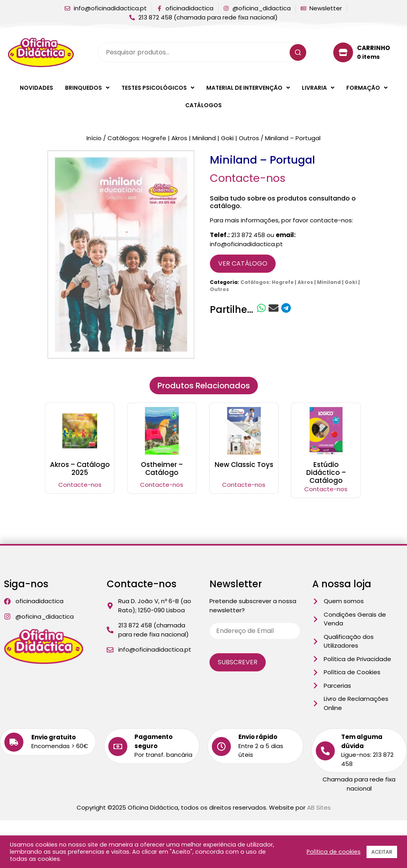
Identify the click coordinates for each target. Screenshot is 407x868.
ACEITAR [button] (382, 852)
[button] (87, 88)
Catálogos (203, 105)
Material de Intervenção (248, 88)
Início (94, 138)
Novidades (36, 88)
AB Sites (319, 807)
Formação (367, 88)
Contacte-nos (248, 178)
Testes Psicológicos (158, 88)
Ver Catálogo (243, 263)
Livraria (318, 88)
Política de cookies (334, 852)
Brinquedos (87, 88)
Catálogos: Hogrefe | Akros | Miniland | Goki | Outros (183, 138)
